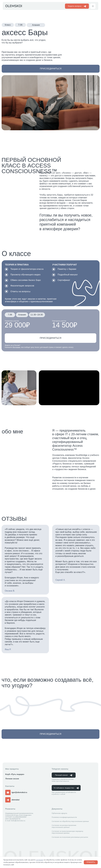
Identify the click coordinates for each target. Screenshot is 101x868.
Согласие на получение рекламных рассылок (70, 837)
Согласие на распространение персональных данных (64, 826)
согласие (40, 860)
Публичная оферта (59, 813)
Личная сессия (12, 779)
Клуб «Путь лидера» (15, 774)
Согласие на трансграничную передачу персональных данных (67, 832)
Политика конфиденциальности (64, 817)
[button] (93, 6)
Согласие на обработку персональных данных (70, 821)
